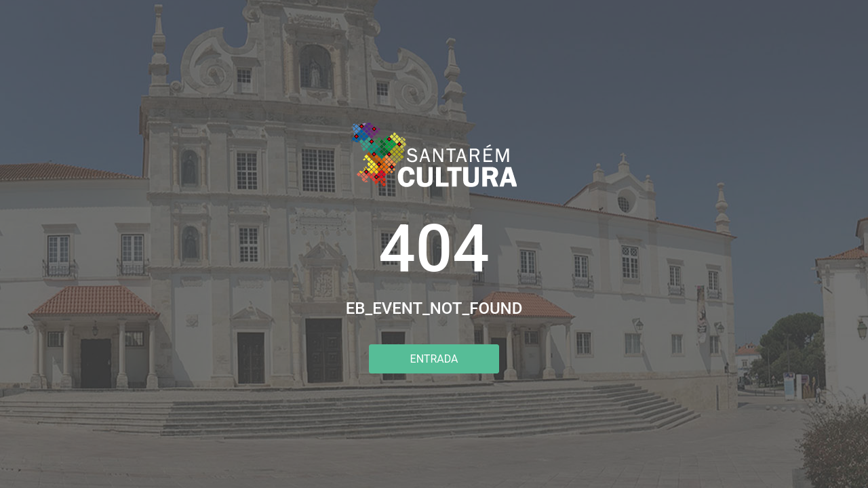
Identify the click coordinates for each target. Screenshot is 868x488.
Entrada (434, 359)
